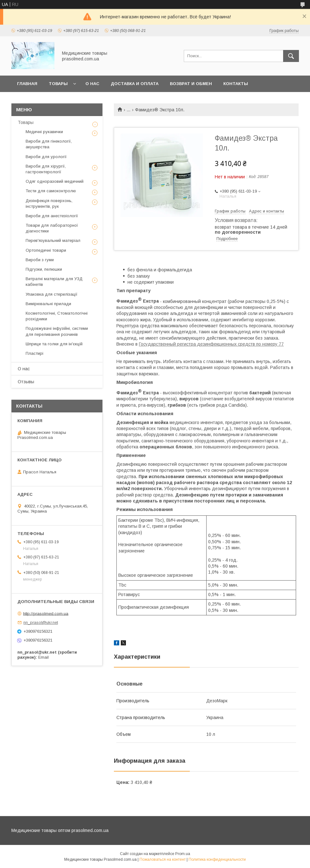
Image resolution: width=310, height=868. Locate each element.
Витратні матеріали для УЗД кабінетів (54, 282)
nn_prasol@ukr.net (41, 622)
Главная (27, 84)
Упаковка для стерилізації (52, 294)
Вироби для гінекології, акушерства (49, 144)
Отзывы (26, 382)
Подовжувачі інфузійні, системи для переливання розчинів (57, 331)
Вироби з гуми (40, 260)
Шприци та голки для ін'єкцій (54, 344)
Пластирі (34, 353)
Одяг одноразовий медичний (55, 181)
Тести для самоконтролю (51, 191)
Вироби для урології (46, 157)
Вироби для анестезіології (52, 216)
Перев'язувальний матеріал (53, 240)
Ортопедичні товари (46, 250)
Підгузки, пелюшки (44, 269)
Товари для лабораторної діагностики (52, 228)
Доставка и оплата (135, 84)
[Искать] (291, 56)
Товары (58, 84)
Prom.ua (183, 854)
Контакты (236, 84)
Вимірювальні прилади (48, 304)
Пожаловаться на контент (163, 859)
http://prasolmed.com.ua (46, 613)
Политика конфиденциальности (217, 859)
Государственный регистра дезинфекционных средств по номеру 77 (211, 344)
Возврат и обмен (191, 84)
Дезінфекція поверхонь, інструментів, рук (49, 203)
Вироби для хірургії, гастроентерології (46, 169)
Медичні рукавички (44, 132)
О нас (92, 84)
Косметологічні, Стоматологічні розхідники (57, 316)
